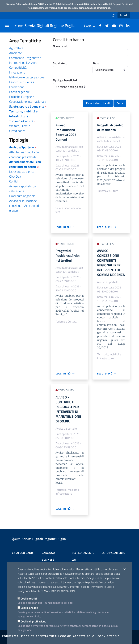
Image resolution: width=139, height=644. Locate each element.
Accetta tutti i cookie (53, 636)
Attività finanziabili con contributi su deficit (25, 164)
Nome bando (60, 46)
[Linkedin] (127, 25)
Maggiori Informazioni (60, 591)
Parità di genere (19, 92)
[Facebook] (99, 25)
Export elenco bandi (98, 103)
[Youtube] (113, 25)
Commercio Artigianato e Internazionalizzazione (25, 60)
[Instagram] (120, 25)
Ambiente (16, 53)
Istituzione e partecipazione (27, 77)
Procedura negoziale (22, 196)
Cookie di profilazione (33, 621)
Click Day (15, 176)
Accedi (124, 15)
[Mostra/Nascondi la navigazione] (7, 25)
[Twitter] (106, 25)
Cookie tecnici (29, 598)
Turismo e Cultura (21, 121)
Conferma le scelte (18, 636)
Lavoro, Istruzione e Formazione (22, 85)
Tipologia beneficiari (65, 80)
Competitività (18, 68)
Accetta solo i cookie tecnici (97, 636)
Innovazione (17, 72)
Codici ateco (60, 63)
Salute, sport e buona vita (27, 106)
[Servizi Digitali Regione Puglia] (47, 26)
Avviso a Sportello (22, 147)
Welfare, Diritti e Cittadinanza (20, 128)
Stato (96, 63)
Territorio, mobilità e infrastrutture (23, 114)
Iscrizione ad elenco (22, 172)
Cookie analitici (30, 608)
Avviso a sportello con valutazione (23, 189)
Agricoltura (16, 48)
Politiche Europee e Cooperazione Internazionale (28, 99)
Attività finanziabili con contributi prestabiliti (24, 155)
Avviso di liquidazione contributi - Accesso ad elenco (24, 206)
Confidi (14, 181)
